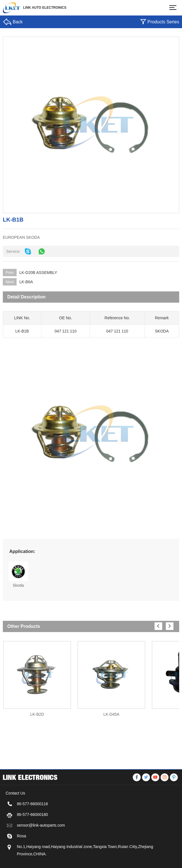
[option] (37, 676)
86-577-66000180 (32, 837)
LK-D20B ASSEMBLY (38, 273)
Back (18, 22)
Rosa (22, 858)
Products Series (163, 22)
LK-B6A (26, 282)
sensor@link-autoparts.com (41, 847)
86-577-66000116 (32, 826)
